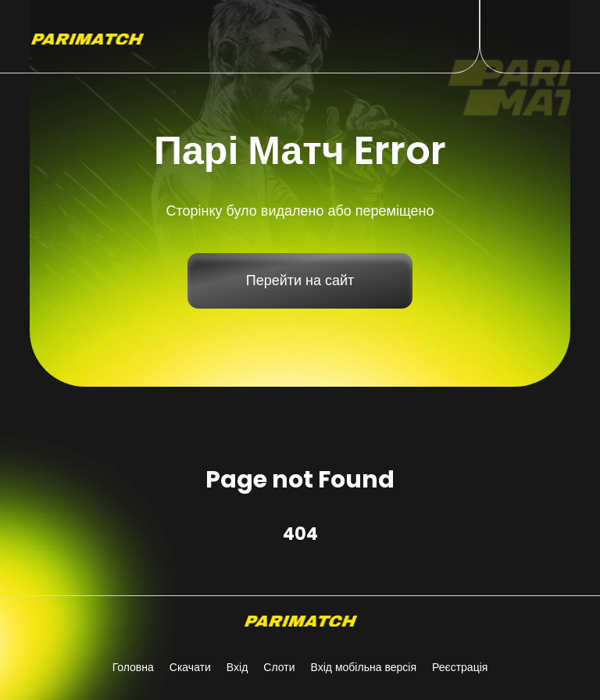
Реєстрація (460, 667)
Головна (133, 667)
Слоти (279, 667)
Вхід (237, 667)
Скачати (190, 667)
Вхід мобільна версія (363, 667)
